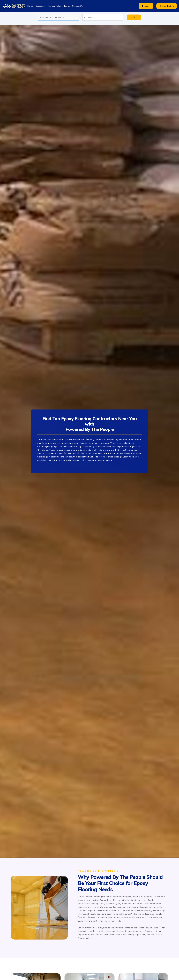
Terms (67, 6)
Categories (40, 6)
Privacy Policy (55, 6)
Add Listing (167, 6)
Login (146, 6)
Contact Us (77, 6)
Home (30, 6)
